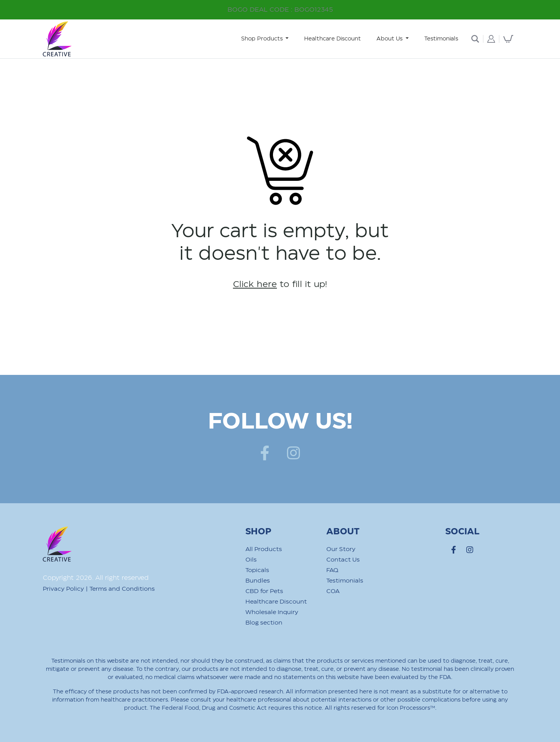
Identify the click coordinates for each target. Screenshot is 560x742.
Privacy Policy (63, 589)
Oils (251, 560)
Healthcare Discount (332, 39)
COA (333, 591)
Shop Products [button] (263, 39)
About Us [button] (390, 39)
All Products (264, 549)
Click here (255, 284)
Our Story (341, 549)
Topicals (257, 570)
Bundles (258, 581)
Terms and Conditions (122, 589)
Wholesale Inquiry (272, 612)
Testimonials (441, 39)
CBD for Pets (264, 591)
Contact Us (343, 560)
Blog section (264, 623)
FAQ (332, 570)
